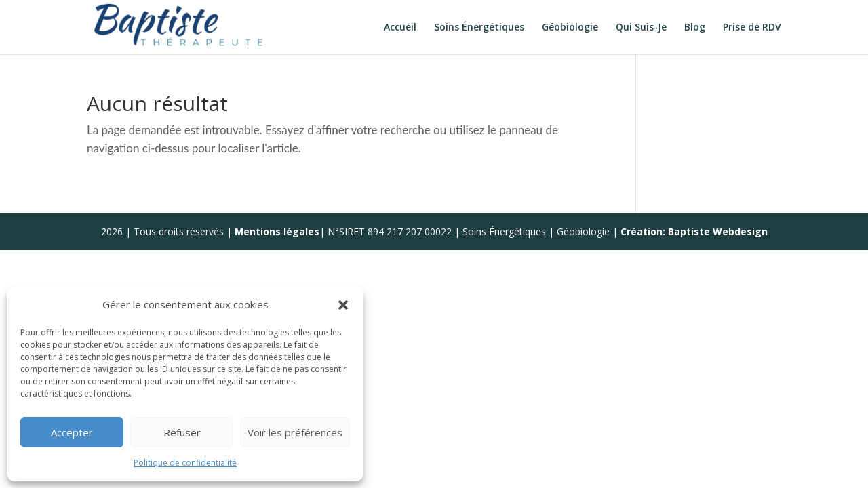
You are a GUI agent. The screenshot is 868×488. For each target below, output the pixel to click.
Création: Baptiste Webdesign (694, 231)
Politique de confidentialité (185, 463)
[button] (343, 305)
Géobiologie (570, 28)
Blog (695, 28)
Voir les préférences (295, 432)
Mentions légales (277, 231)
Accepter (72, 432)
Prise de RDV (752, 28)
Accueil (400, 28)
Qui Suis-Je (641, 28)
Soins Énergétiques (479, 28)
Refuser (182, 432)
